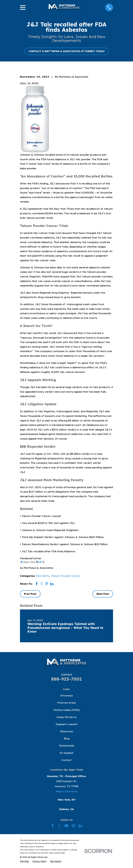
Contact (67, 760)
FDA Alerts (43, 576)
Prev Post (30, 594)
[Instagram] (73, 826)
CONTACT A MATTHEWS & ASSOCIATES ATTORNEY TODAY (67, 51)
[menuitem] (24, 861)
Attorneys (67, 696)
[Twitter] (60, 826)
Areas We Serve (66, 717)
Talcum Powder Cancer (66, 576)
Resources (67, 731)
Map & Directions (67, 791)
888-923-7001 (66, 679)
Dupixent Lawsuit (66, 724)
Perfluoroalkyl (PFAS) (67, 710)
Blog (67, 738)
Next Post (103, 594)
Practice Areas (67, 703)
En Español (66, 753)
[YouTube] (67, 826)
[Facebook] (53, 826)
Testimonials (66, 746)
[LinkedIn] (80, 826)
